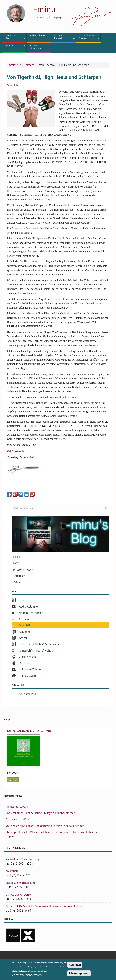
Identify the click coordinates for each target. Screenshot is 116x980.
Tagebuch (19, 576)
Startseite (15, 65)
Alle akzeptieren (79, 974)
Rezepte (13, 46)
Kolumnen (25, 632)
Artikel (23, 638)
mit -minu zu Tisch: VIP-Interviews (39, 644)
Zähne (17, 582)
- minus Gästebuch (17, 806)
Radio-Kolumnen (38, 35)
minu (22, 600)
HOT (16, 563)
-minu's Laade (27, 676)
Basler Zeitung (16, 450)
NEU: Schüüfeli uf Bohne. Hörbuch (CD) (29, 731)
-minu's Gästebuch (35, 47)
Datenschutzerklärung (19, 819)
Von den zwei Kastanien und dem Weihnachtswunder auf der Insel (45, 826)
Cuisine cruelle (28, 657)
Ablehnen (75, 966)
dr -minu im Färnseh (63, 37)
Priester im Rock (23, 569)
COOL (17, 557)
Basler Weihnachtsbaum (20, 883)
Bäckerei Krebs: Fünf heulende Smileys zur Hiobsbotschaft (40, 813)
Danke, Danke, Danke (19, 895)
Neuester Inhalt (28, 694)
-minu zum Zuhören (31, 669)
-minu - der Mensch (13, 37)
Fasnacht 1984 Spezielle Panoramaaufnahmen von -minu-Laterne (45, 906)
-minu (45, 9)
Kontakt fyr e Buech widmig (22, 859)
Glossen (24, 619)
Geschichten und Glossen (87, 37)
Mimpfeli (30, 65)
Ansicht (13, 780)
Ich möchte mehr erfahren (27, 976)
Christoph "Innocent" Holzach (37, 650)
